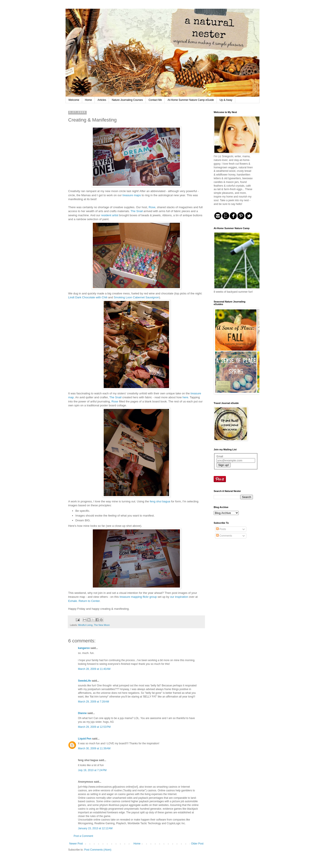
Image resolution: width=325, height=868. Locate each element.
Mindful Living (85, 625)
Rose (152, 207)
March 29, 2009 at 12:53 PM (94, 727)
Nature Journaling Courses (127, 100)
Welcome (74, 100)
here (185, 397)
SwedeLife (84, 681)
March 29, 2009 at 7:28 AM (93, 702)
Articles (102, 100)
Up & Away (226, 100)
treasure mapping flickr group (138, 597)
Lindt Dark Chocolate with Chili (88, 297)
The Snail (137, 211)
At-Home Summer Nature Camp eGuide (191, 100)
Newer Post (76, 844)
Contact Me (155, 100)
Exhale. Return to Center (84, 601)
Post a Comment (83, 836)
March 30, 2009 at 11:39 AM (94, 748)
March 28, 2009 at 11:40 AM (94, 669)
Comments (224, 536)
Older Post (197, 844)
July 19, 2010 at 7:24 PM (92, 770)
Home (88, 100)
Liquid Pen (85, 739)
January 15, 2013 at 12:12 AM (95, 828)
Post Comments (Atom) (98, 850)
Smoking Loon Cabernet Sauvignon (136, 297)
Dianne (82, 713)
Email (220, 456)
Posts (221, 529)
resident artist (110, 215)
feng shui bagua (160, 501)
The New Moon (102, 625)
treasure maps (132, 195)
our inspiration (179, 597)
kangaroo (84, 648)
